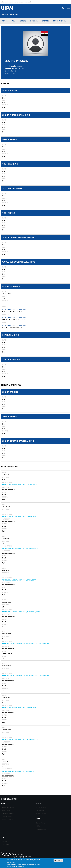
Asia (14, 21)
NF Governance (19, 2)
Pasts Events (5, 811)
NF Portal (28, 2)
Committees (41, 823)
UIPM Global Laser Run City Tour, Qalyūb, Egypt (20, 485)
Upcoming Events (7, 808)
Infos (38, 819)
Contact (4, 841)
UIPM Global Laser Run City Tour (14, 309)
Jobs (38, 832)
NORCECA (34, 21)
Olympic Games (7, 817)
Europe (23, 21)
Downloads (40, 811)
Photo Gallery (41, 814)
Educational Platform (7, 2)
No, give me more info (16, 866)
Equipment (5, 844)
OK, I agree (58, 860)
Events (3, 804)
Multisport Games (7, 814)
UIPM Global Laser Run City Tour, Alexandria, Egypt (21, 548)
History (39, 826)
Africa (5, 21)
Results (39, 804)
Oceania (45, 21)
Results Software (7, 820)
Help (3, 837)
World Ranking (41, 808)
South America (59, 21)
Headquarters (41, 829)
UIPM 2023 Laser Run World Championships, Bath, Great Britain (26, 644)
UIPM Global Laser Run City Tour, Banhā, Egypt (19, 516)
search (63, 8)
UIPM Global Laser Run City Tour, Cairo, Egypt (19, 580)
